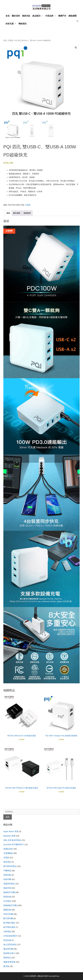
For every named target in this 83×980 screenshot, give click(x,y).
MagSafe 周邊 (9, 836)
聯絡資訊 (23, 24)
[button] (76, 48)
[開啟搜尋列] (75, 15)
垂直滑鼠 (7, 862)
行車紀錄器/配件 (10, 936)
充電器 (11, 40)
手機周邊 (7, 871)
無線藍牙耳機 (9, 892)
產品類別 (38, 16)
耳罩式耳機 (8, 914)
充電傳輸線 (8, 853)
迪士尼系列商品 (10, 945)
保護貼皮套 (8, 849)
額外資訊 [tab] (17, 213)
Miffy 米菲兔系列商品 (12, 840)
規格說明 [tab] (27, 213)
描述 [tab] (8, 213)
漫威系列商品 (9, 884)
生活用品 (7, 901)
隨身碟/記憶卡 (9, 953)
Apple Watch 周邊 (11, 831)
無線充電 (7, 888)
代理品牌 (51, 16)
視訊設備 (7, 940)
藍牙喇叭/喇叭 (9, 923)
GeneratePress (54, 976)
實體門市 (62, 16)
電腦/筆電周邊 (9, 962)
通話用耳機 (8, 949)
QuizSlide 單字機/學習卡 (14, 845)
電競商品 (7, 958)
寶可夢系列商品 (10, 866)
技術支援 (11, 24)
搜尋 (8, 817)
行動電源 (7, 932)
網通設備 (7, 910)
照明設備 (7, 897)
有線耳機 (7, 879)
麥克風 (6, 966)
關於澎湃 (16, 16)
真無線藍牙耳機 (10, 905)
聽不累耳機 (8, 918)
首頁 (8, 16)
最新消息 (26, 16)
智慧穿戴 (7, 875)
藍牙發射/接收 (9, 927)
